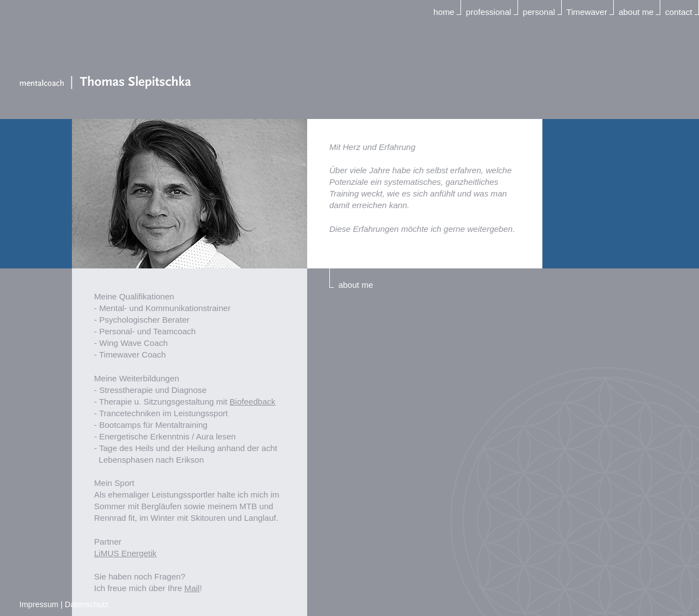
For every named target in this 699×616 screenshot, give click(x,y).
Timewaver (587, 12)
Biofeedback (253, 402)
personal (539, 12)
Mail (192, 588)
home (444, 12)
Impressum (39, 604)
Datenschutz (87, 604)
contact (679, 12)
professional (489, 12)
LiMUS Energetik (125, 553)
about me (636, 12)
